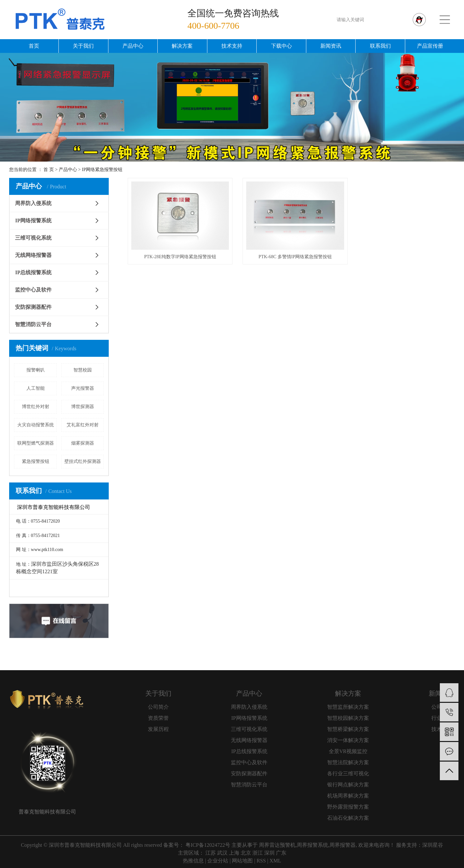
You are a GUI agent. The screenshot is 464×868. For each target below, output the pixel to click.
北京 (246, 853)
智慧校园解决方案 (348, 718)
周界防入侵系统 (33, 203)
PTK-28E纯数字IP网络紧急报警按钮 (179, 255)
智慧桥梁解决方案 (348, 729)
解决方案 (182, 46)
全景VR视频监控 (348, 751)
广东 (281, 853)
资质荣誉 (158, 718)
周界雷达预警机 (277, 845)
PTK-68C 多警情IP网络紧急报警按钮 (291, 255)
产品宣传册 (430, 46)
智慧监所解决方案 (348, 707)
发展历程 (158, 729)
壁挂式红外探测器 (83, 461)
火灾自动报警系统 (36, 425)
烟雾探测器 (83, 443)
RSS (261, 861)
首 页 (49, 170)
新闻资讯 (331, 46)
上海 (234, 853)
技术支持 (232, 46)
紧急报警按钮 (36, 461)
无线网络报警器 (33, 255)
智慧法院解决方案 (348, 762)
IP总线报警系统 (33, 272)
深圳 (269, 853)
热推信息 (193, 861)
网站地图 (242, 861)
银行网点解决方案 (348, 785)
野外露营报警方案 (348, 807)
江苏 (211, 853)
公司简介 (158, 707)
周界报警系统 (312, 845)
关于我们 (83, 46)
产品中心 (133, 46)
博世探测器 (83, 407)
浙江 (258, 853)
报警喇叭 (36, 370)
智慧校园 (83, 370)
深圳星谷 (433, 845)
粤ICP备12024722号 (208, 845)
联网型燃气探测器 (36, 443)
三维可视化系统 (33, 238)
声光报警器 (83, 388)
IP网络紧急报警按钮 (102, 170)
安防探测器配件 (33, 307)
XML (275, 861)
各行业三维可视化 (348, 773)
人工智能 (36, 388)
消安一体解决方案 (348, 740)
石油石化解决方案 (348, 818)
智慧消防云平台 (33, 324)
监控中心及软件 (33, 290)
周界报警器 (343, 845)
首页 (34, 46)
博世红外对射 (36, 407)
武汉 (222, 853)
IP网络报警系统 (33, 221)
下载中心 (281, 46)
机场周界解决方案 (348, 796)
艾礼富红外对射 (83, 425)
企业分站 (218, 861)
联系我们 (380, 46)
